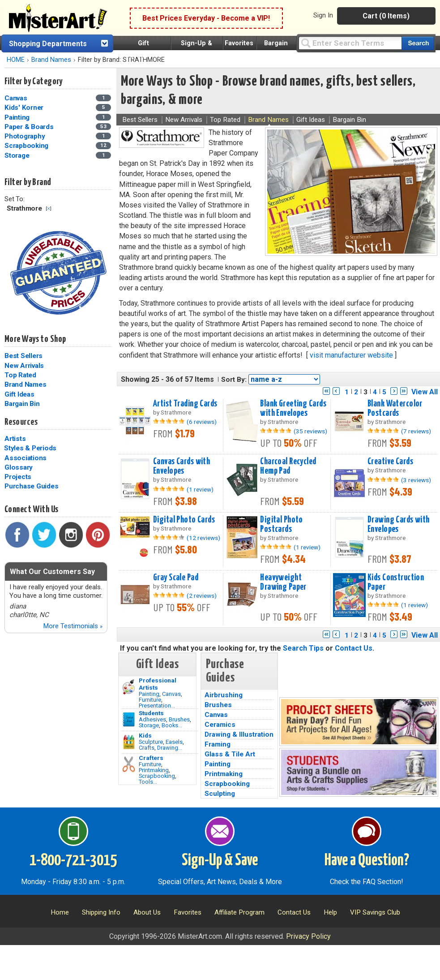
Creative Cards (390, 462)
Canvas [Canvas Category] (17, 98)
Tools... (148, 782)
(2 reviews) (202, 596)
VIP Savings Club (375, 912)
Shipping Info (101, 912)
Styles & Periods (30, 448)
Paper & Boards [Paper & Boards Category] (30, 127)
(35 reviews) (310, 431)
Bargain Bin (22, 404)
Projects (18, 477)
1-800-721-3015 (73, 861)
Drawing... (170, 748)
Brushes (179, 719)
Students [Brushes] (151, 713)
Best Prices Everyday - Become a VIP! (206, 18)
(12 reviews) (203, 538)
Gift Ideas (19, 394)
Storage (149, 725)
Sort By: (234, 380)
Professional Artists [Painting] (158, 684)
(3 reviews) (416, 480)
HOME (16, 60)
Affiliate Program (239, 912)
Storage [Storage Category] (18, 155)
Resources (21, 422)
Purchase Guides (31, 486)
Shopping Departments (48, 44)
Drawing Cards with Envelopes (399, 525)
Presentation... (157, 706)
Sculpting (220, 794)
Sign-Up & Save (220, 861)
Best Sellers (23, 356)
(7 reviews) (416, 431)
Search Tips (303, 648)
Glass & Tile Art (230, 754)
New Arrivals (24, 366)
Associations (26, 458)
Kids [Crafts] (145, 735)
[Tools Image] (129, 764)
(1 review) (200, 489)
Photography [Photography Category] (26, 136)
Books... (172, 725)
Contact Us (354, 648)
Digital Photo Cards (184, 520)
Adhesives (152, 719)
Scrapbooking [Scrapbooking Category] (27, 146)
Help (330, 912)
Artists (15, 439)
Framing (218, 744)
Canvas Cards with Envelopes (182, 466)
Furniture (150, 700)
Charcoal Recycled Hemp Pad (288, 466)
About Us (147, 912)
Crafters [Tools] (151, 758)
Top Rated (20, 375)
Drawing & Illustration (239, 734)
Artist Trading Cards (185, 404)
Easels (174, 742)
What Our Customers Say (52, 572)
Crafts (147, 748)
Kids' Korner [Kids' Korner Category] (25, 108)
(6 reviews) (202, 422)
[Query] (350, 43)
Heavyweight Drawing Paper (283, 582)
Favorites (239, 43)
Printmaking (154, 770)
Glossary (19, 467)
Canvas (171, 694)
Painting (149, 694)
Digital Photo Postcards (282, 525)
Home (60, 912)
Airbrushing (224, 695)
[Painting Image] (129, 687)
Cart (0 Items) (386, 16)
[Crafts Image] (129, 742)
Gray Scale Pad (176, 578)
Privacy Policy (308, 936)
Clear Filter (49, 209)
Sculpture (151, 742)
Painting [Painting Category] (18, 117)
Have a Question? (367, 861)
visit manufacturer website (351, 355)
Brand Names (51, 60)
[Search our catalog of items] (418, 43)
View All (425, 392)
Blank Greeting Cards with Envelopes (293, 408)
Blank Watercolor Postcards (395, 408)
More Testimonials (73, 626)
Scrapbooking (157, 776)
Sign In (323, 15)
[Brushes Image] (129, 720)
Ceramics (220, 725)
